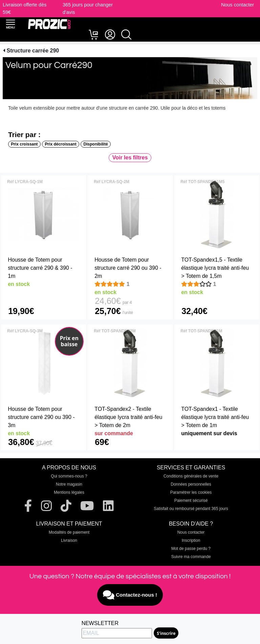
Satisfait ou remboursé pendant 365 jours (191, 509)
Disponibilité (96, 144)
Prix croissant (24, 144)
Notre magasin (69, 484)
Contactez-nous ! (130, 595)
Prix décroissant (60, 144)
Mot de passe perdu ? (191, 549)
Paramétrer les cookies (191, 492)
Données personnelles (191, 484)
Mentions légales (69, 492)
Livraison (69, 540)
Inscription (191, 540)
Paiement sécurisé (191, 501)
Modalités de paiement (69, 532)
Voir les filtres (130, 158)
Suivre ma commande (191, 557)
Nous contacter (237, 5)
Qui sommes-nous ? (69, 476)
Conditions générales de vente (191, 476)
